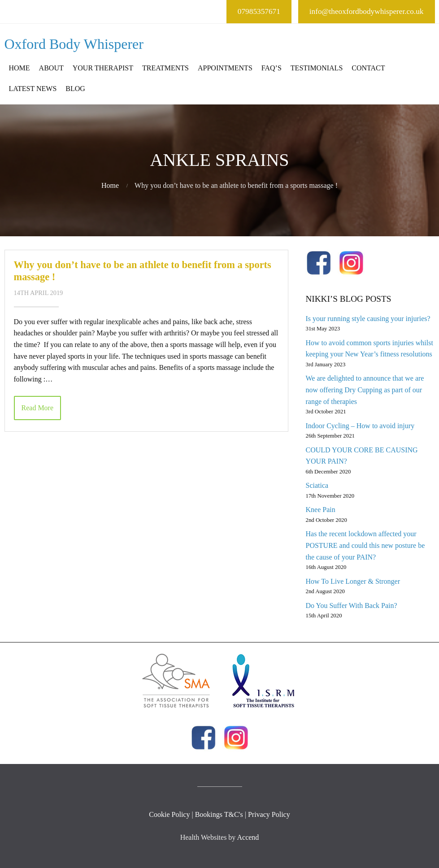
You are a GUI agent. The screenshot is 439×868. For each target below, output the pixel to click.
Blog (75, 89)
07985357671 (259, 11)
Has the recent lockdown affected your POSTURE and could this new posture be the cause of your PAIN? (365, 545)
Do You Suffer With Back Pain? (351, 605)
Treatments (165, 68)
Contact (368, 68)
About (51, 68)
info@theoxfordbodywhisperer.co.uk (367, 11)
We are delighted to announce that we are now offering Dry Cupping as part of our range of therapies (365, 390)
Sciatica (317, 485)
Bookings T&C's (219, 814)
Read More (38, 408)
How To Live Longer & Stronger (353, 581)
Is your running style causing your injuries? (368, 319)
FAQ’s (272, 68)
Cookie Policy (169, 814)
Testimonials (317, 68)
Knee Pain (320, 510)
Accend (248, 837)
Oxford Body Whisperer (74, 44)
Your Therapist (103, 68)
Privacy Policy (269, 814)
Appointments (225, 68)
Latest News (33, 89)
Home (20, 68)
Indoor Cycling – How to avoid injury (360, 426)
